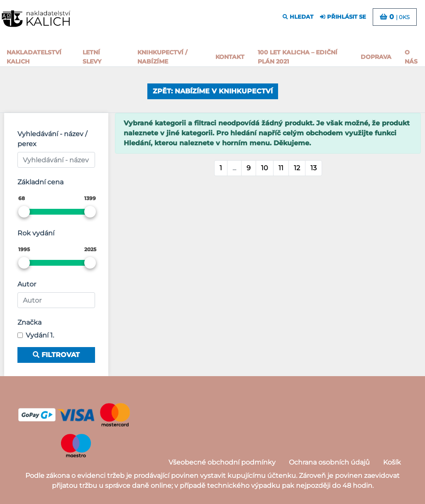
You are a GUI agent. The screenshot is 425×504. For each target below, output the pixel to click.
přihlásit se (343, 17)
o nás (411, 57)
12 (297, 168)
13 (314, 168)
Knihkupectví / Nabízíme (162, 57)
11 (281, 168)
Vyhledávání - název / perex (52, 139)
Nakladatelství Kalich (34, 57)
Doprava (376, 57)
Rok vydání (36, 233)
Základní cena (40, 182)
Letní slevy (92, 57)
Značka (29, 322)
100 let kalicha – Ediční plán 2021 (298, 57)
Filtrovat (56, 355)
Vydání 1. (40, 335)
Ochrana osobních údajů (329, 462)
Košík (392, 462)
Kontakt (230, 57)
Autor (27, 284)
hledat (298, 17)
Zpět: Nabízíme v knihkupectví (213, 91)
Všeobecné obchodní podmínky (222, 462)
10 (265, 168)
